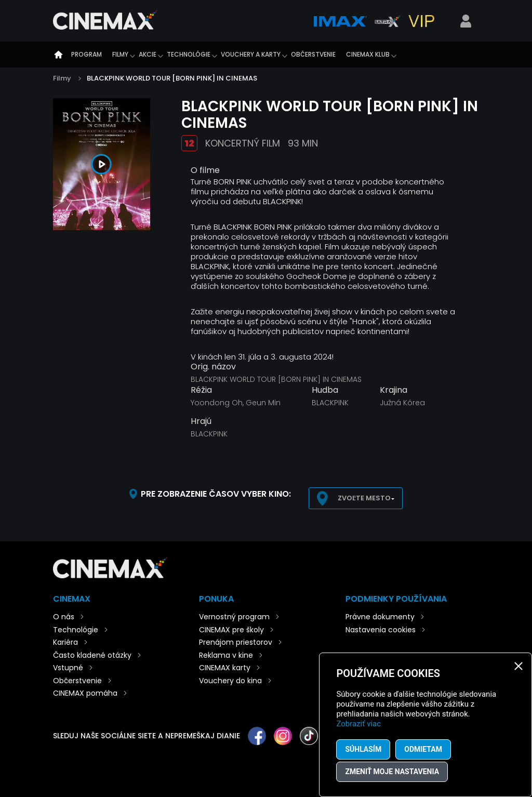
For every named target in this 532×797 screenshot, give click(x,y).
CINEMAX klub (368, 54)
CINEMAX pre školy (231, 630)
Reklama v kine (226, 655)
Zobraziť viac (358, 724)
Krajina (394, 390)
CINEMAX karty (225, 668)
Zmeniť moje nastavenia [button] (392, 772)
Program (87, 54)
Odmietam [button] (423, 749)
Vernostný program (234, 617)
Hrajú (201, 421)
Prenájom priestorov (236, 642)
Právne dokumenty (380, 617)
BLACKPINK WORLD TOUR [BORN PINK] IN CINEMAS (172, 78)
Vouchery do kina (230, 681)
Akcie (148, 54)
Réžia (201, 390)
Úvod (58, 55)
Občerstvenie (313, 54)
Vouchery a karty (251, 54)
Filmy (120, 54)
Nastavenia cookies (381, 630)
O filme (205, 170)
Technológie (189, 54)
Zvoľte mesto (364, 498)
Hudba (325, 390)
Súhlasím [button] (363, 749)
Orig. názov (213, 367)
